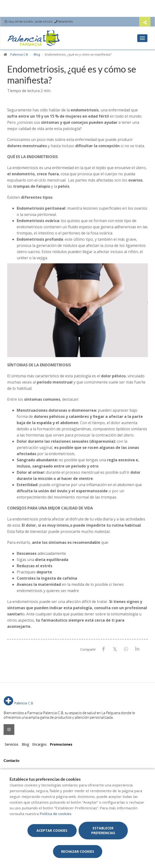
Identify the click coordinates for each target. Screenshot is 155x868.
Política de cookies (56, 814)
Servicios (12, 744)
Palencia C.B (19, 54)
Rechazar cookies (78, 851)
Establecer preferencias (103, 830)
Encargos (39, 744)
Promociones (61, 744)
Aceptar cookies (52, 830)
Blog (37, 54)
